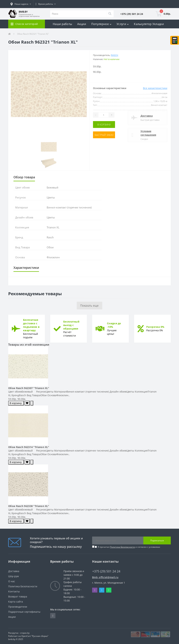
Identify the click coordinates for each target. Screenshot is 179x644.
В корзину (104, 125)
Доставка (147, 116)
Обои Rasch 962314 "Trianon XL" (29, 447)
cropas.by (25, 633)
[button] (21, 4)
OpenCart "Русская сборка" (35, 636)
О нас (12, 581)
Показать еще (89, 306)
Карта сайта (16, 602)
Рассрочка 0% (155, 327)
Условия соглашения (148, 133)
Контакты (14, 591)
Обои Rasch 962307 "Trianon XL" (29, 388)
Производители (18, 607)
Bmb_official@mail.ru (105, 577)
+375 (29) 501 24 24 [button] (106, 571)
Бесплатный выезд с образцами (71, 325)
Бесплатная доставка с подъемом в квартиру (31, 325)
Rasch (115, 55)
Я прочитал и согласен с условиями (129, 547)
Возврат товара (18, 596)
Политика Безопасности (122, 547)
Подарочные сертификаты (24, 612)
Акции (82, 24)
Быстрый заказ (104, 135)
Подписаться (157, 540)
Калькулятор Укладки (149, 24)
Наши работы (62, 24)
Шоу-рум (13, 576)
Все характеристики (155, 88)
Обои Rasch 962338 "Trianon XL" (29, 506)
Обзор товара (24, 177)
